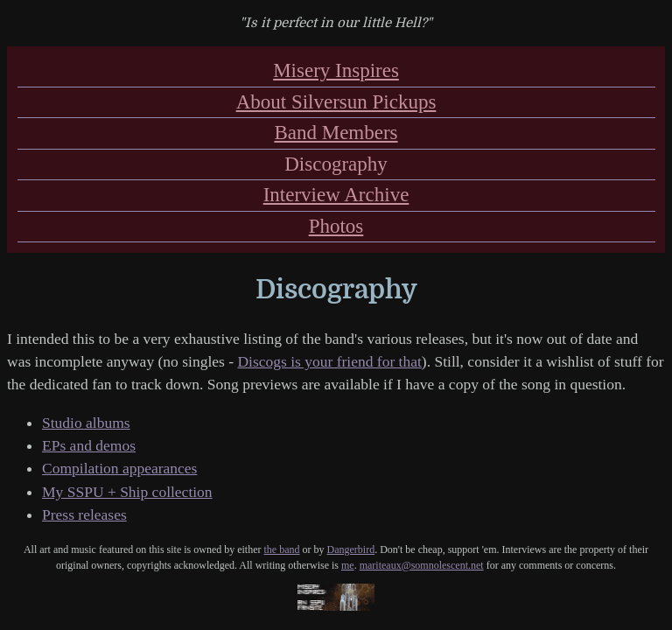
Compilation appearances (119, 468)
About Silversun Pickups (336, 102)
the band (282, 549)
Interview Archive (336, 195)
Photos (336, 226)
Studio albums (86, 423)
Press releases (84, 514)
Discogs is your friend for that (329, 361)
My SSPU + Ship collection (127, 492)
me (348, 565)
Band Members (336, 133)
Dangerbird (351, 549)
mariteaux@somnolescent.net (422, 565)
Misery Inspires (336, 70)
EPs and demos (89, 445)
